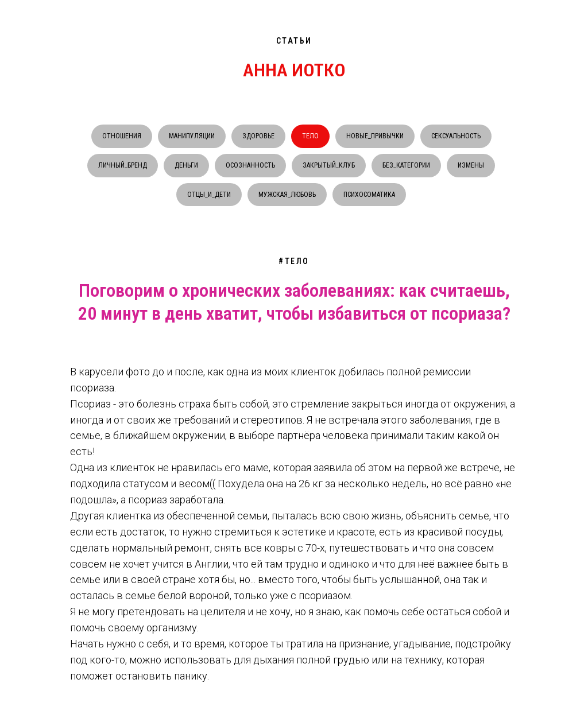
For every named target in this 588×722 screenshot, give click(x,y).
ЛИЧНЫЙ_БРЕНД (123, 165)
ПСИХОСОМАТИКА (369, 195)
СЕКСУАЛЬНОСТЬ (456, 136)
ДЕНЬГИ (186, 165)
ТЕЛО (310, 136)
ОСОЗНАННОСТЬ (250, 165)
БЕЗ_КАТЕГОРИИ (406, 165)
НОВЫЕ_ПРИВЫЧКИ (375, 136)
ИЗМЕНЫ (471, 165)
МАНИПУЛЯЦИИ (192, 136)
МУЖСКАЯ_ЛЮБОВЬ (287, 195)
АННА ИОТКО (294, 70)
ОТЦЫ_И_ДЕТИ (209, 195)
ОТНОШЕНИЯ (122, 136)
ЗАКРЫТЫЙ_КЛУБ (329, 165)
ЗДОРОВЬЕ (258, 136)
